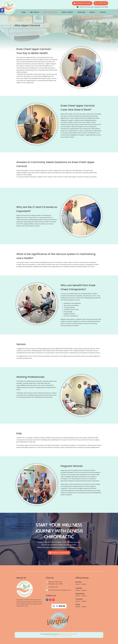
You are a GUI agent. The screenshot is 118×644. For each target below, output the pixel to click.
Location (69, 636)
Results (92, 12)
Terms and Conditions (60, 636)
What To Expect (68, 12)
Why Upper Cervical (51, 12)
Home (23, 12)
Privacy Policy (50, 636)
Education (81, 12)
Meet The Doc (35, 12)
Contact (103, 12)
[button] (2, 10)
